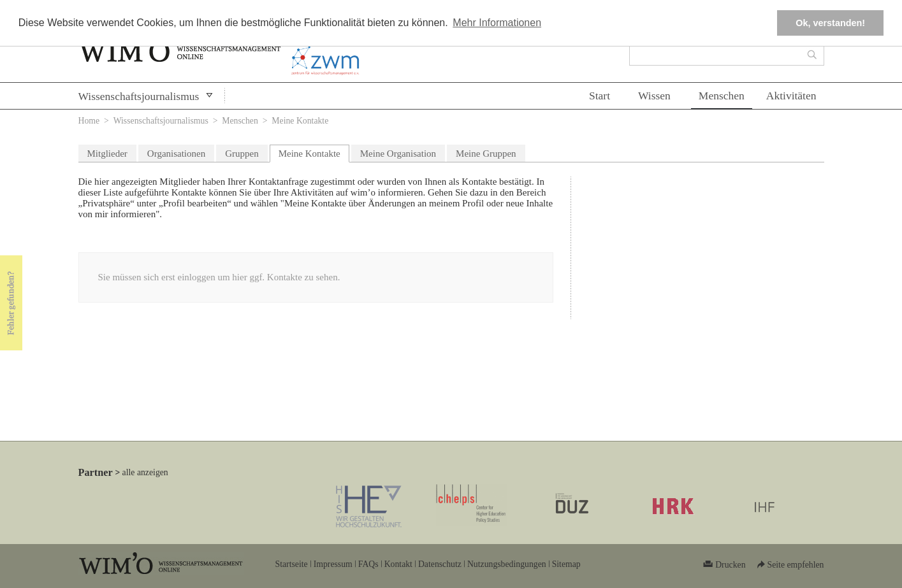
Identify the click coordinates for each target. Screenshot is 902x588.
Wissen (654, 96)
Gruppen (242, 154)
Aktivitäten (791, 96)
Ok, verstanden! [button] (830, 23)
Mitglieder (107, 154)
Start (600, 96)
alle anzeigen (145, 472)
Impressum (333, 564)
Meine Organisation (398, 154)
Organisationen (176, 154)
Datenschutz (440, 564)
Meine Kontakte (314, 152)
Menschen (722, 96)
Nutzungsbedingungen (507, 564)
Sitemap (566, 564)
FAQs (368, 564)
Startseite (292, 564)
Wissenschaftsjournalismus (139, 96)
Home (89, 121)
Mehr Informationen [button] (497, 23)
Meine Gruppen (486, 154)
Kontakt (398, 564)
